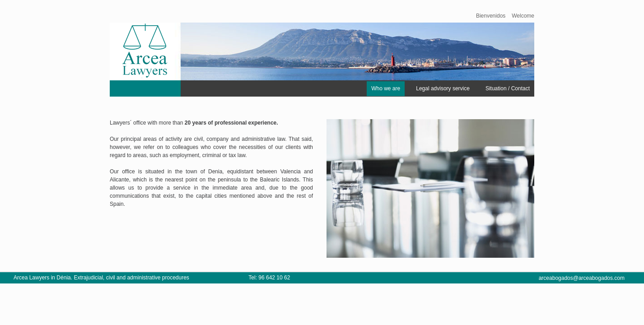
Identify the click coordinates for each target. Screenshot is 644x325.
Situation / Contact (508, 88)
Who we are (386, 88)
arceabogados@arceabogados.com (582, 278)
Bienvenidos (491, 16)
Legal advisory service (443, 88)
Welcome (523, 16)
